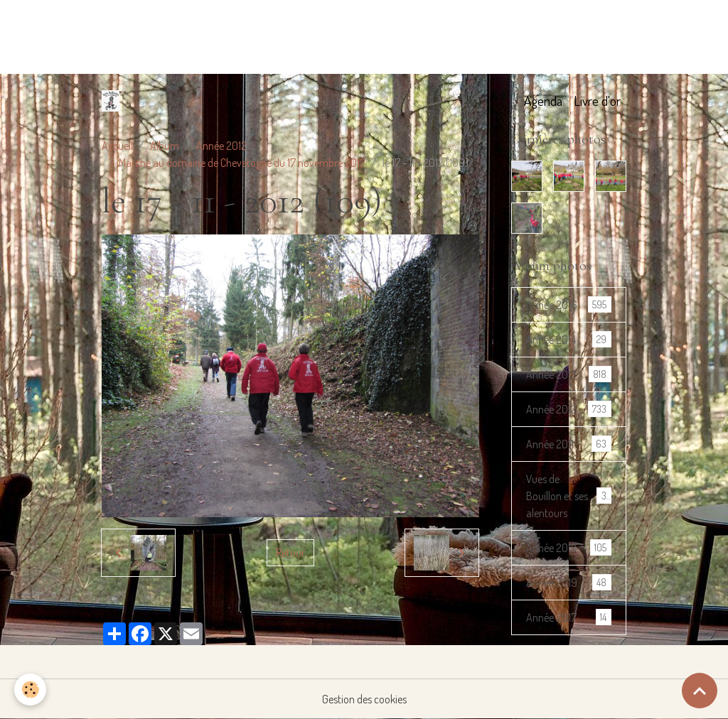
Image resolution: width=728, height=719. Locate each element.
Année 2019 (569, 582)
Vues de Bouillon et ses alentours (569, 496)
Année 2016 (569, 304)
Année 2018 (569, 547)
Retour (290, 553)
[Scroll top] (700, 691)
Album (165, 146)
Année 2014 (569, 339)
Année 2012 (221, 146)
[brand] (113, 101)
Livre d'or (597, 101)
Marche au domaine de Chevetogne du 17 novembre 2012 (242, 163)
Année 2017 (569, 617)
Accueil (117, 146)
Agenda (543, 101)
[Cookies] (30, 690)
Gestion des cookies (364, 699)
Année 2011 (569, 444)
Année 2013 (569, 374)
